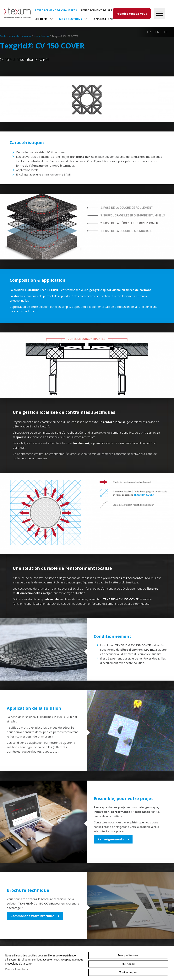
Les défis (41, 19)
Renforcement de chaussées (56, 10)
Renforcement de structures (103, 10)
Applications (103, 19)
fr (149, 32)
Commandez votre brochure (32, 916)
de (166, 32)
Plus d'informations (16, 969)
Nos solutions (71, 19)
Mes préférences (128, 955)
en (157, 32)
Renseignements (111, 839)
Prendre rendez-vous (132, 14)
